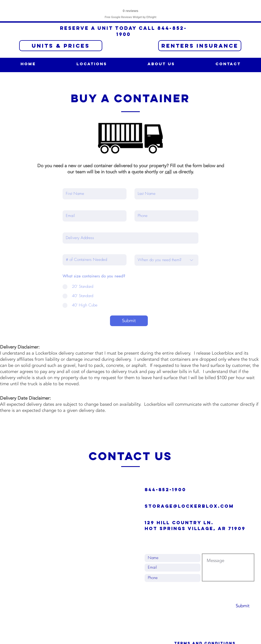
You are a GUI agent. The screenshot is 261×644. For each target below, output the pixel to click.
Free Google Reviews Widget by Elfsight (130, 17)
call (168, 172)
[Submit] (129, 321)
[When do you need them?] (166, 260)
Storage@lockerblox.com (189, 506)
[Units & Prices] (61, 46)
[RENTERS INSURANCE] (200, 46)
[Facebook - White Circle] (150, 538)
